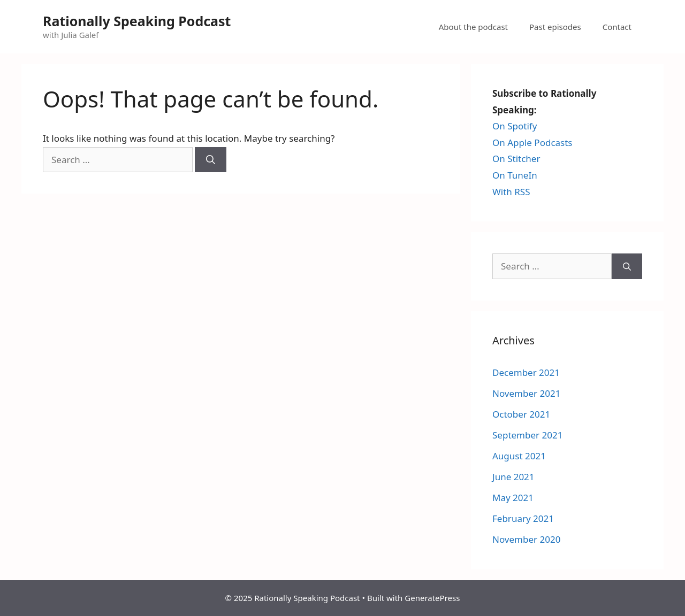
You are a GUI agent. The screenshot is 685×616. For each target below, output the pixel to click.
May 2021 (513, 498)
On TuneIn (515, 175)
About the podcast (473, 27)
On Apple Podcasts (532, 143)
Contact (617, 27)
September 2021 (527, 435)
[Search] (211, 160)
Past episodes (555, 27)
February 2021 (523, 518)
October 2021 (521, 414)
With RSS (511, 192)
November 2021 (526, 393)
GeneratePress (432, 598)
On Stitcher (516, 159)
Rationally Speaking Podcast (137, 21)
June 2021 (513, 477)
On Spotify (515, 126)
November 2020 (526, 539)
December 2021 (526, 372)
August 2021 (519, 456)
